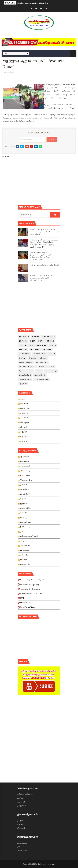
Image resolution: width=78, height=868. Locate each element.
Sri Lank (23, 350)
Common (23, 341)
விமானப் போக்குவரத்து (39, 585)
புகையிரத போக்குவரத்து (39, 590)
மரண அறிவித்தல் (41, 379)
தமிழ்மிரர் (21, 820)
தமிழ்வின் (21, 806)
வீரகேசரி (21, 828)
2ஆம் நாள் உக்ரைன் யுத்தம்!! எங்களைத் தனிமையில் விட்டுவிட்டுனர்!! (42, 278)
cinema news (49, 337)
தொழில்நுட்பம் (25, 375)
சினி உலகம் (22, 851)
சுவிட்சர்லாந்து (51, 371)
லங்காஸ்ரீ (21, 802)
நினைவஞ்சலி (40, 375)
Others (50, 341)
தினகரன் (21, 847)
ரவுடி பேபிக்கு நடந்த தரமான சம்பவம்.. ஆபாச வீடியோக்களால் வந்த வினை (45, 232)
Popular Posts (26, 345)
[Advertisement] (48, 182)
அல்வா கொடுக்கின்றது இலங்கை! (33, 3)
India (33, 341)
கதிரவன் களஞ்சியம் (27, 367)
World (52, 354)
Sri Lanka (35, 350)
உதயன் (20, 824)
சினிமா (39, 371)
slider (53, 345)
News (41, 341)
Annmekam (24, 337)
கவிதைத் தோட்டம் (47, 367)
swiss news (25, 354)
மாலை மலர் (22, 843)
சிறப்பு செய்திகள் (26, 371)
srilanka (47, 350)
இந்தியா (22, 358)
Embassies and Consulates (39, 594)
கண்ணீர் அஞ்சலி (26, 362)
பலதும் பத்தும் (25, 379)
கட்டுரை (43, 358)
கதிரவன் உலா (42, 362)
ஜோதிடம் (23, 384)
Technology (39, 354)
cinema (36, 337)
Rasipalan (42, 345)
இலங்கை (10, 72)
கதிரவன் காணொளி (25, 794)
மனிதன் (21, 798)
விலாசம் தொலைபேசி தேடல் (39, 580)
